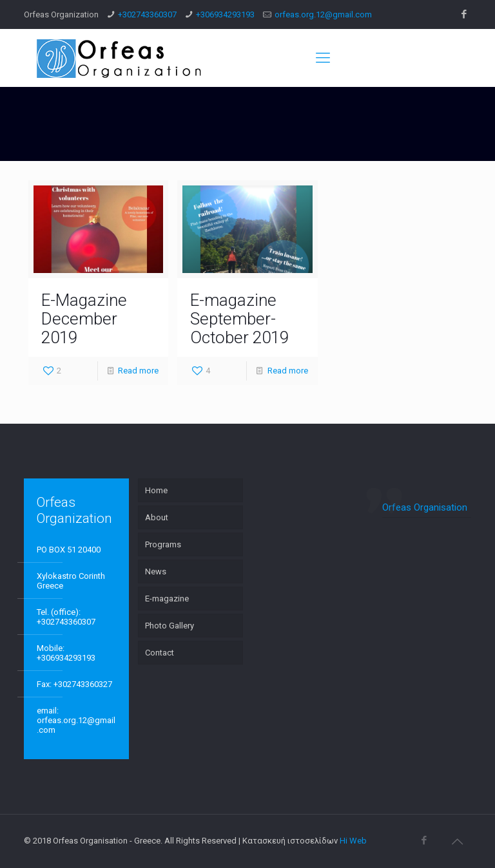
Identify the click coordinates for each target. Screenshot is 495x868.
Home (156, 490)
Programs (163, 544)
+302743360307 (147, 14)
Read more (138, 371)
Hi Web (353, 841)
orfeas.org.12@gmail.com (323, 14)
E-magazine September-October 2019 (239, 319)
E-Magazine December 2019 (84, 319)
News (156, 571)
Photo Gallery (170, 626)
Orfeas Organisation (425, 507)
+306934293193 (225, 14)
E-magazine (167, 599)
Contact (160, 653)
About (157, 517)
